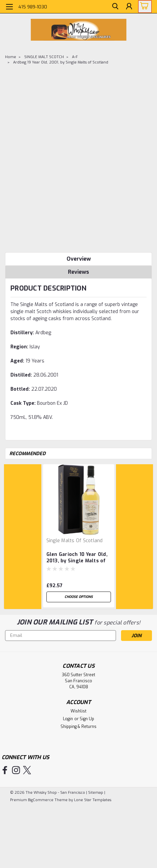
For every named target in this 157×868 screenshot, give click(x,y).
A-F (75, 57)
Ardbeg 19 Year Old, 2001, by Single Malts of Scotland (61, 62)
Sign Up (87, 719)
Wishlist (78, 711)
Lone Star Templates (93, 800)
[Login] (128, 8)
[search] (113, 8)
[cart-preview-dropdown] (143, 7)
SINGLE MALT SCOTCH (44, 57)
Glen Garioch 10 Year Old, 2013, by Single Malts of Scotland (77, 558)
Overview (79, 259)
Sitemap (96, 793)
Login (68, 719)
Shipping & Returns (78, 727)
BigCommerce (41, 800)
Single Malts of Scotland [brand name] (75, 541)
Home (11, 57)
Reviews (78, 272)
